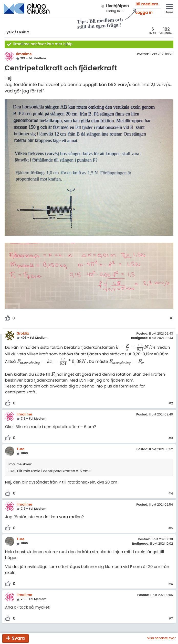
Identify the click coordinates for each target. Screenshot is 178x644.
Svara (18, 638)
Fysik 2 (23, 32)
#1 (172, 318)
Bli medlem (147, 4)
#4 (171, 494)
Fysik (9, 32)
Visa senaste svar (161, 638)
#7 (171, 619)
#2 (171, 404)
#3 (171, 438)
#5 (171, 528)
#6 (171, 584)
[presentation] (136, 348)
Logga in (144, 13)
